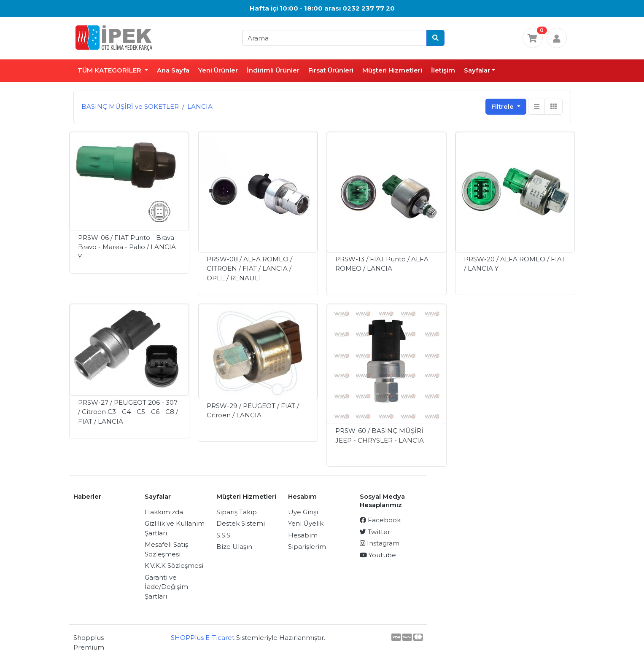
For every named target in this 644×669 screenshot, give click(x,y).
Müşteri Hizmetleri (392, 70)
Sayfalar (477, 70)
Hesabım (303, 535)
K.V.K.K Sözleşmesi (174, 566)
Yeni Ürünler (218, 70)
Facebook (380, 520)
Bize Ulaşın (234, 547)
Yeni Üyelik (306, 523)
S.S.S (223, 535)
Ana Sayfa (173, 70)
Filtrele (503, 106)
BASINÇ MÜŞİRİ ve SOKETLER (130, 106)
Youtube (378, 555)
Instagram (380, 543)
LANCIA (200, 106)
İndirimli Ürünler (273, 70)
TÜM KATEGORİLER (110, 70)
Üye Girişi (303, 512)
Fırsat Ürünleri (331, 70)
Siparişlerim (307, 547)
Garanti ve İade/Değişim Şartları (166, 587)
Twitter (375, 532)
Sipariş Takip (237, 512)
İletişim (443, 70)
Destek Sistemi (241, 523)
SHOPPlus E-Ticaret (203, 638)
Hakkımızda (164, 512)
